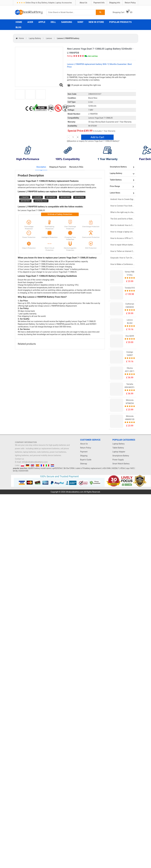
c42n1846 (106, 468)
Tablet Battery (118, 448)
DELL (53, 22)
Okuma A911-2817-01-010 (130, 371)
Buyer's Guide (86, 460)
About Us (83, 3)
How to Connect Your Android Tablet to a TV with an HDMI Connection (122, 206)
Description (41, 167)
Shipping (84, 456)
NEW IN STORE (96, 22)
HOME (19, 22)
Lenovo (49, 38)
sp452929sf (57, 468)
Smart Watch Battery (121, 464)
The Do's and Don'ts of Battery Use (122, 219)
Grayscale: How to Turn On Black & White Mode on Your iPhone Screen (122, 258)
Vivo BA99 (130, 336)
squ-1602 (130, 468)
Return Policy (130, 3)
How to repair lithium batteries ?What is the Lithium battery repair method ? (122, 245)
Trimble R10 (130, 288)
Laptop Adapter (119, 452)
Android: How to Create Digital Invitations (122, 199)
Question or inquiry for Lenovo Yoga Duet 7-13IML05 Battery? (94, 141)
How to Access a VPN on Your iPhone (122, 238)
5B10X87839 (51, 197)
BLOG (19, 27)
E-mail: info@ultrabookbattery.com (31, 462)
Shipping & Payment (58, 167)
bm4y (15, 471)
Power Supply (118, 460)
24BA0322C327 (95, 94)
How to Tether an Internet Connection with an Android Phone (122, 251)
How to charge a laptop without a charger (122, 232)
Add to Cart (97, 137)
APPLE (42, 22)
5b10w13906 (69, 468)
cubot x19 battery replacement (88, 468)
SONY (80, 22)
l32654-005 (24, 471)
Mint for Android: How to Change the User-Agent (122, 225)
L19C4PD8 (37, 197)
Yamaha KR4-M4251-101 (130, 387)
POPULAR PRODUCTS (120, 22)
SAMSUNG (67, 22)
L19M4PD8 (25, 197)
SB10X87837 (25, 201)
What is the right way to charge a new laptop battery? (122, 212)
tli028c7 (115, 468)
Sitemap (84, 464)
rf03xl (123, 468)
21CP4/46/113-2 (41, 201)
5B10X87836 (79, 197)
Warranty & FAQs (76, 167)
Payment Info (99, 3)
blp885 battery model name (40, 468)
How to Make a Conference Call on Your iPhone (122, 264)
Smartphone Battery (121, 456)
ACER (30, 22)
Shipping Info (115, 3)
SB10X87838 (65, 197)
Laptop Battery (35, 38)
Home (21, 38)
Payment (84, 452)
